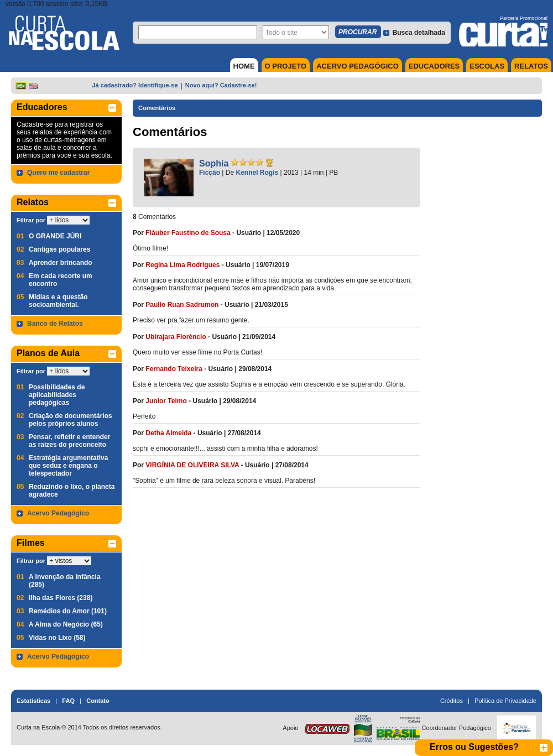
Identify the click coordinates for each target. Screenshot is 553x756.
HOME (244, 66)
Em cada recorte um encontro (61, 280)
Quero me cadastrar (58, 173)
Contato (98, 701)
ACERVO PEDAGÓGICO (358, 66)
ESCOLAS (487, 66)
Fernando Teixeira (174, 369)
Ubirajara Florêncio (176, 337)
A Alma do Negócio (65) (66, 624)
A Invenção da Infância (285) (65, 581)
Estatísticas (33, 701)
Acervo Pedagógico (58, 513)
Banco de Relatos (55, 324)
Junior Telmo (166, 401)
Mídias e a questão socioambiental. (58, 301)
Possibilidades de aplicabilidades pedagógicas (57, 395)
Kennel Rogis (257, 173)
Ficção (210, 173)
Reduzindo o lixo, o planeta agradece (72, 491)
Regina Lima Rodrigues (182, 265)
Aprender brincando (61, 263)
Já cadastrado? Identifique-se (135, 85)
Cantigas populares (59, 249)
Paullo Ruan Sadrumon (182, 305)
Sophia (214, 163)
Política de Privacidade (505, 701)
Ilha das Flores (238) (61, 598)
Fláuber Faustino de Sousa (188, 233)
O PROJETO (286, 66)
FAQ (68, 701)
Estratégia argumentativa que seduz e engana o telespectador (68, 466)
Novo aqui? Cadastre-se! (221, 85)
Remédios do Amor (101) (68, 611)
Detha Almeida (168, 433)
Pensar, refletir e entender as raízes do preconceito (69, 441)
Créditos (452, 701)
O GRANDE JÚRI (55, 236)
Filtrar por (31, 220)
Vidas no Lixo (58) (57, 638)
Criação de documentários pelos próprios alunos (71, 420)
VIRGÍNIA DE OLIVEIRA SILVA (192, 465)
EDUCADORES (434, 66)
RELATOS (531, 66)
